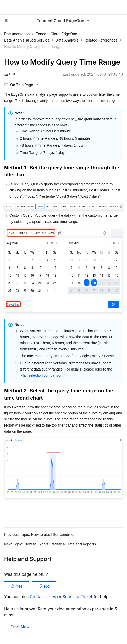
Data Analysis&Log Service (27, 40)
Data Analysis (67, 40)
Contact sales (44, 597)
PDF (10, 74)
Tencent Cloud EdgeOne (57, 34)
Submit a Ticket (78, 597)
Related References (101, 40)
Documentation (17, 34)
